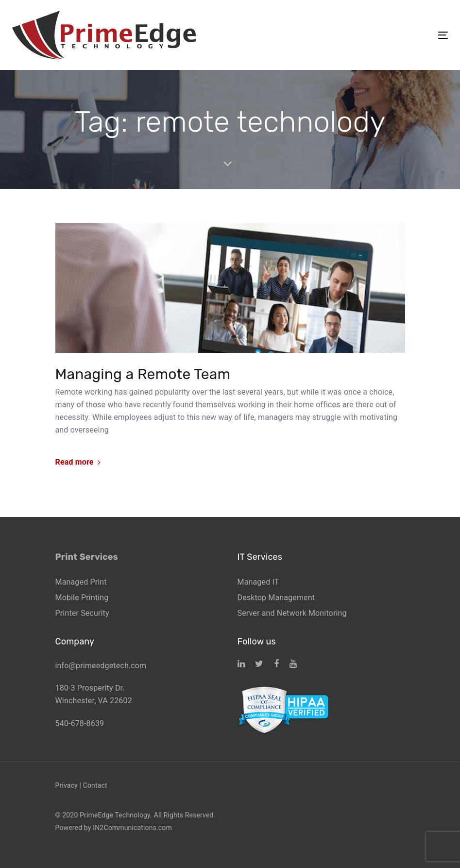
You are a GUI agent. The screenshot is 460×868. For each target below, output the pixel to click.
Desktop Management (276, 598)
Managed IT (258, 582)
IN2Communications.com (132, 828)
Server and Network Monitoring (292, 613)
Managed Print (81, 582)
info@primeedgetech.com (101, 666)
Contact (95, 785)
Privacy (67, 785)
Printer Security (82, 613)
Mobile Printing (82, 598)
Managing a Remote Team (143, 374)
